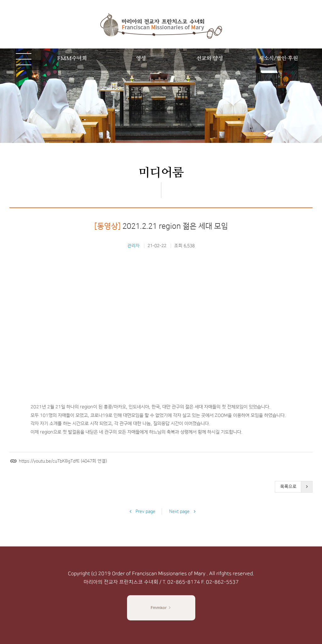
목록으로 (288, 487)
